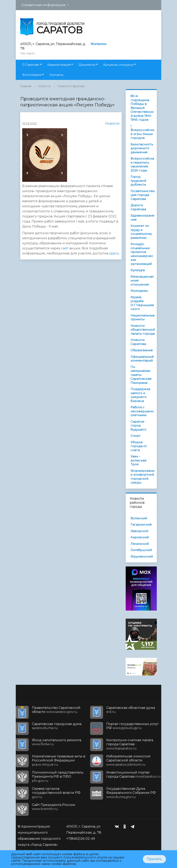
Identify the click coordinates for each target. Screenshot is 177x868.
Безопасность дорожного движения (142, 148)
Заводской (139, 531)
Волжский (139, 518)
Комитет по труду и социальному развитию (141, 232)
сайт (65, 248)
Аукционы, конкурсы (118, 65)
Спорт (135, 436)
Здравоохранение (142, 218)
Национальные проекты (143, 317)
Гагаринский (141, 525)
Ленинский (140, 544)
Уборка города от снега (139, 446)
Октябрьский (141, 550)
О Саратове (31, 65)
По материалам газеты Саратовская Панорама (141, 375)
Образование (142, 350)
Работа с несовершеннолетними (142, 411)
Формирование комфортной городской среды (142, 477)
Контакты (56, 75)
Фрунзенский (142, 556)
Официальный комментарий (142, 359)
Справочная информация (43, 5)
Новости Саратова (71, 86)
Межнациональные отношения (142, 281)
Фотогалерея (32, 75)
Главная (26, 86)
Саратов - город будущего (139, 426)
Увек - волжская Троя (138, 460)
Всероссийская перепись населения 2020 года (142, 164)
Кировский (140, 537)
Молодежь (139, 291)
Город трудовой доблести (138, 181)
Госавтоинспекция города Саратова (143, 195)
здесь (114, 253)
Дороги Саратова (138, 207)
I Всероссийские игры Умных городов (142, 132)
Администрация (59, 65)
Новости (44, 86)
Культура (138, 270)
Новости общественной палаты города (143, 330)
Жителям (99, 44)
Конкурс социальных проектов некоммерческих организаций (142, 254)
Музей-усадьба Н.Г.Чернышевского (142, 303)
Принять (154, 859)
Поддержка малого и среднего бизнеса (140, 395)
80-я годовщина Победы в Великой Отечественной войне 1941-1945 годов (142, 108)
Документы (87, 65)
